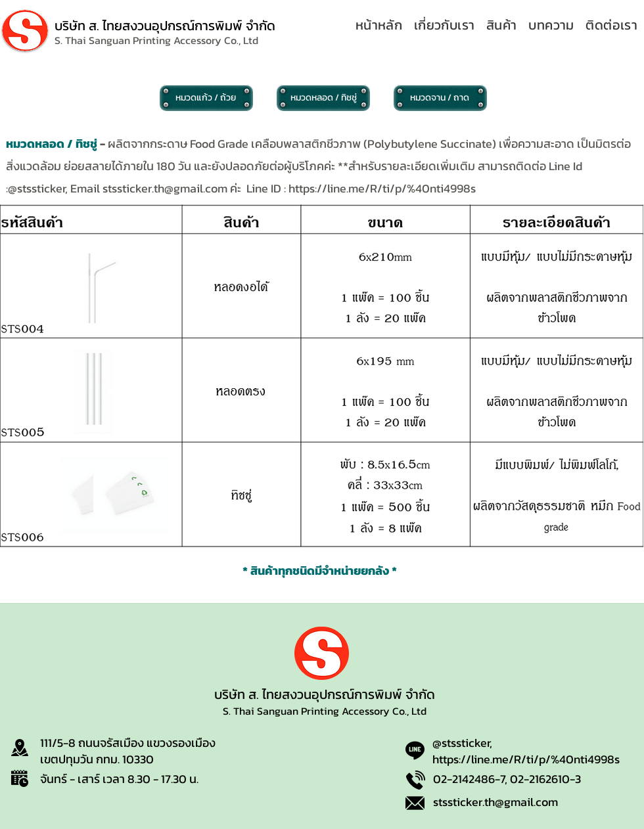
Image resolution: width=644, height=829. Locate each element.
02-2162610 (540, 779)
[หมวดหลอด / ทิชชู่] (323, 98)
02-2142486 (464, 779)
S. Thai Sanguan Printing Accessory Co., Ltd (325, 711)
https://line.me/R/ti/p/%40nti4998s (382, 188)
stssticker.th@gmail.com (165, 188)
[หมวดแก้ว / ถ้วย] (206, 98)
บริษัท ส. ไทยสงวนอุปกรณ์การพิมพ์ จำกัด (165, 26)
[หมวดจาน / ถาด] (440, 98)
